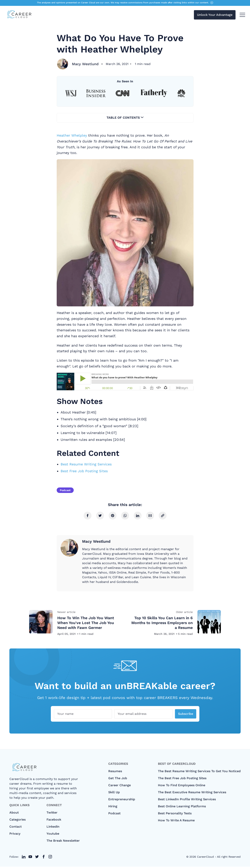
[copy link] (163, 516)
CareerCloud (205, 858)
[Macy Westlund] (63, 64)
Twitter (52, 814)
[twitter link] (24, 858)
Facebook (54, 821)
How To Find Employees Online (182, 787)
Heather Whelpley (72, 135)
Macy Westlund (86, 64)
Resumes (115, 772)
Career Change (120, 787)
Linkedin (53, 828)
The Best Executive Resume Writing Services (192, 794)
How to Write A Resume (176, 822)
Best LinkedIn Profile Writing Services (187, 801)
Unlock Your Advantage (215, 15)
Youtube (53, 835)
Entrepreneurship (122, 801)
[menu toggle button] (242, 15)
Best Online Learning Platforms (182, 808)
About (14, 814)
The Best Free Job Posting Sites (182, 780)
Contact (16, 828)
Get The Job (118, 780)
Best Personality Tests (175, 815)
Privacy (15, 835)
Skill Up (114, 794)
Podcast (65, 490)
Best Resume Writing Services (86, 464)
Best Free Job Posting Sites (84, 471)
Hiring (113, 808)
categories (17, 821)
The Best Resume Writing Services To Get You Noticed (199, 772)
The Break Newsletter (63, 842)
